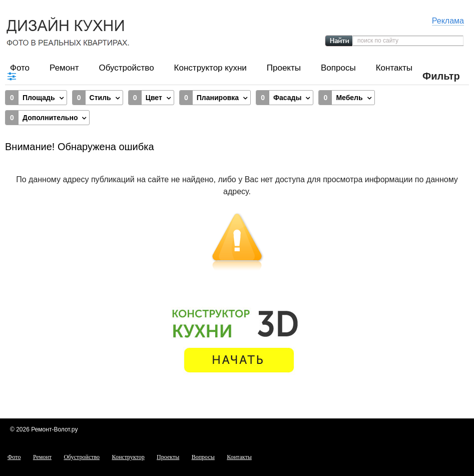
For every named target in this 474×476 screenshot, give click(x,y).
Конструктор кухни (210, 68)
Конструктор (128, 457)
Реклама (448, 21)
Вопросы (338, 68)
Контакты (394, 68)
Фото (20, 68)
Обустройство (126, 68)
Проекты (284, 68)
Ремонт (64, 68)
